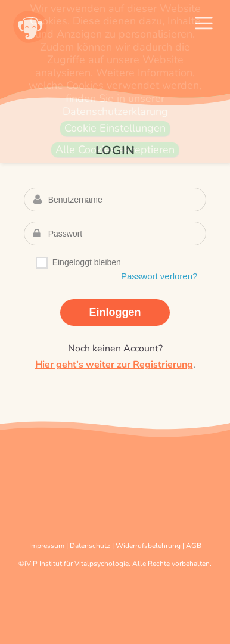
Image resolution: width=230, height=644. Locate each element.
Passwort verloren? (159, 276)
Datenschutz (90, 546)
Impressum (47, 546)
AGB (194, 546)
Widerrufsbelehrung (148, 546)
